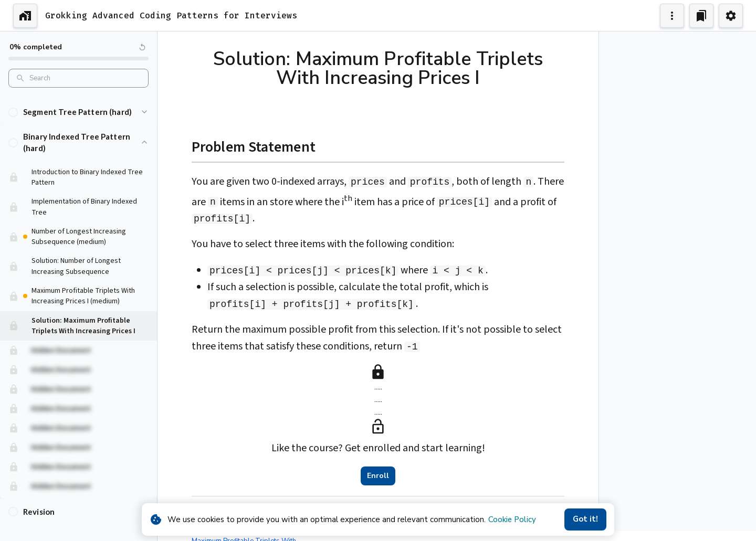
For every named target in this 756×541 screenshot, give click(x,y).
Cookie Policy (512, 519)
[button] (78, 102)
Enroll (378, 476)
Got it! (585, 519)
